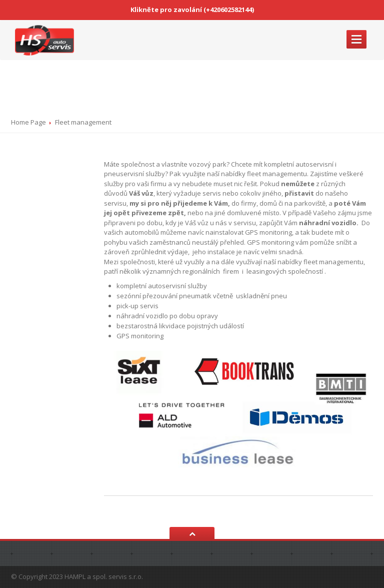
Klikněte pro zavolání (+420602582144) (192, 10)
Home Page (28, 122)
